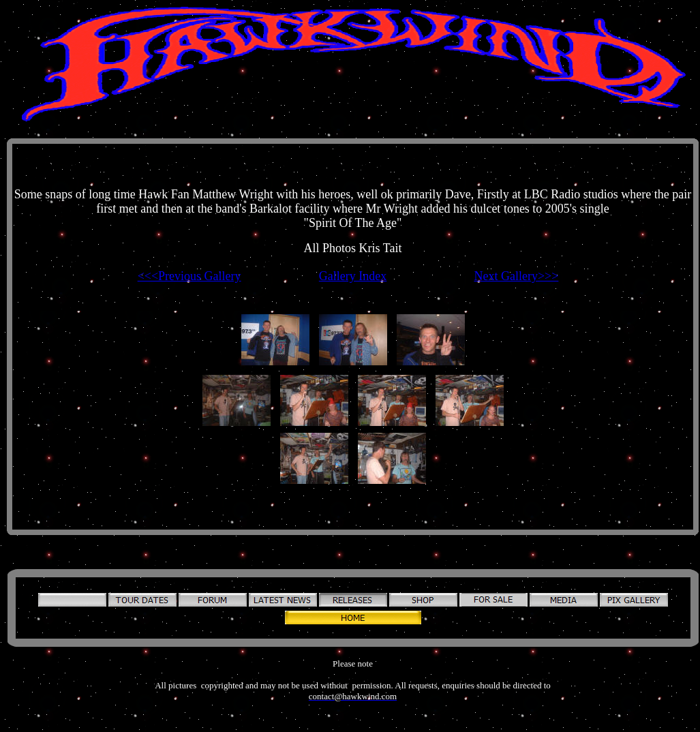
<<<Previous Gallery (189, 276)
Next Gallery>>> (516, 276)
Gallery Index (353, 276)
